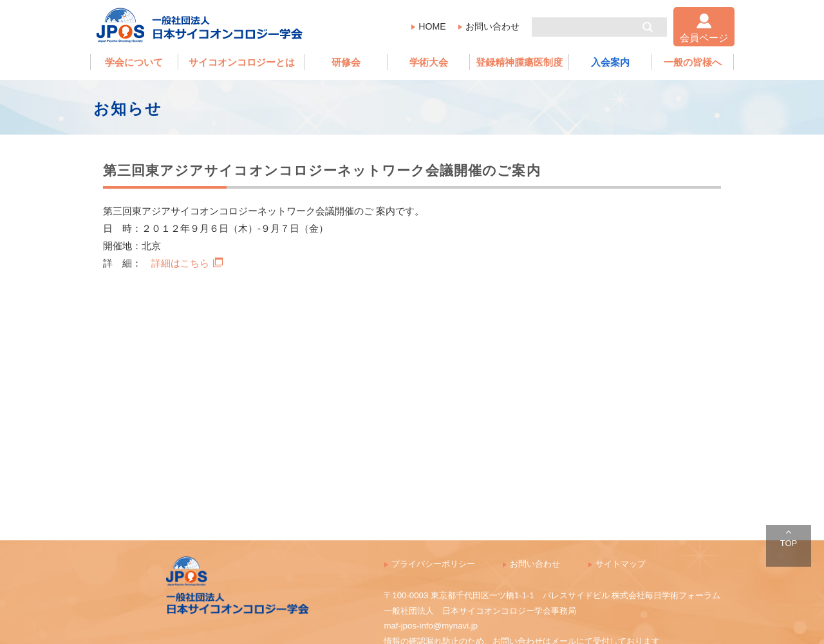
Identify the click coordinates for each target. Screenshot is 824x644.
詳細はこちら (187, 263)
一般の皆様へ (693, 62)
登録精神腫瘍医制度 (519, 62)
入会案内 (610, 62)
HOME (432, 26)
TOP (789, 543)
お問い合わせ (492, 26)
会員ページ (704, 38)
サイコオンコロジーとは (242, 62)
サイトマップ (621, 564)
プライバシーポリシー (433, 564)
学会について (134, 62)
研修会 (346, 62)
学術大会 (429, 62)
